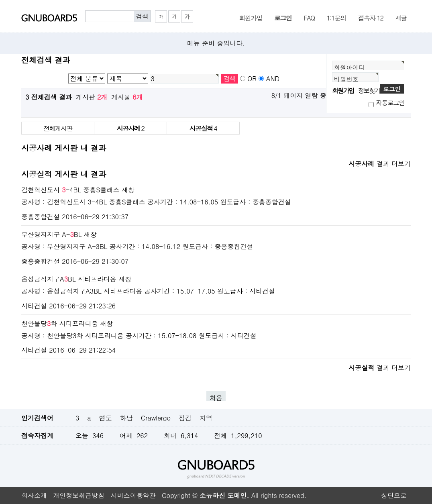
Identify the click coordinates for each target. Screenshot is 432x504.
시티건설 (34, 306)
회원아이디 (349, 67)
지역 (206, 418)
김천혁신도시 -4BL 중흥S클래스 (70, 190)
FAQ (309, 17)
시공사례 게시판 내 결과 (64, 148)
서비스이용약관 (133, 495)
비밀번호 (346, 79)
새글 (401, 17)
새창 (128, 190)
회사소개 (34, 495)
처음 (216, 397)
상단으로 (394, 495)
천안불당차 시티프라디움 (60, 323)
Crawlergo (156, 418)
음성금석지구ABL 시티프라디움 (69, 279)
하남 (126, 418)
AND (273, 79)
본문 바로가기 (0, 0)
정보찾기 (369, 91)
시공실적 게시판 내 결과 (64, 174)
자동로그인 (390, 103)
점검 (185, 418)
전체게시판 (58, 128)
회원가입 (251, 17)
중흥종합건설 (41, 217)
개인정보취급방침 (79, 495)
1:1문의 (336, 17)
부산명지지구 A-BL (51, 234)
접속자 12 (371, 17)
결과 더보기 (380, 164)
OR (252, 79)
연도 (106, 418)
